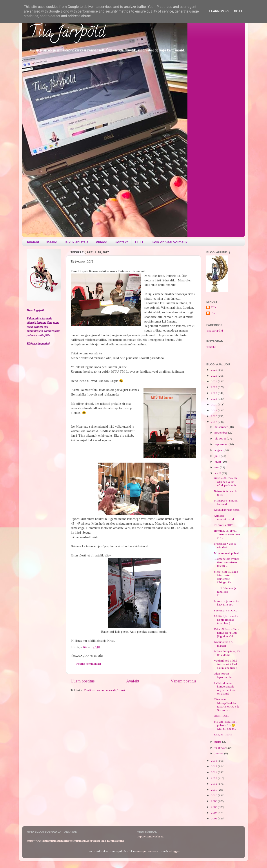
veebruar (220, 748)
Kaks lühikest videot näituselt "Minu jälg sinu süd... (227, 633)
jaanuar (219, 753)
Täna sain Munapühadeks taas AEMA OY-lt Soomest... (226, 705)
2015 (214, 766)
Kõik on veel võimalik (170, 242)
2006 (214, 818)
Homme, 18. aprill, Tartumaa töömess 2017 (227, 534)
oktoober (221, 439)
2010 (214, 795)
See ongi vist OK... (226, 610)
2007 (214, 813)
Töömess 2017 (223, 525)
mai (217, 467)
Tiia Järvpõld (67, 33)
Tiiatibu (211, 347)
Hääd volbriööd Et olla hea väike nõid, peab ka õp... (227, 482)
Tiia (213, 307)
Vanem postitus (184, 681)
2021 (214, 399)
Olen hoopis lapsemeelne (223, 675)
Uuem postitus (83, 681)
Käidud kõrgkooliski (227, 510)
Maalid (52, 242)
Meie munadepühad (226, 553)
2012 (214, 784)
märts (218, 742)
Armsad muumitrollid (224, 517)
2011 (214, 790)
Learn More (219, 11)
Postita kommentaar (89, 664)
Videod (102, 242)
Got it (239, 11)
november (221, 433)
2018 (214, 416)
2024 (214, 381)
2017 (214, 422)
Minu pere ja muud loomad (226, 502)
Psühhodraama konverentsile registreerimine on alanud (225, 688)
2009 (214, 801)
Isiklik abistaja (77, 242)
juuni (218, 462)
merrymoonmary (147, 851)
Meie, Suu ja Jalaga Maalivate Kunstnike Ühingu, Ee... (226, 577)
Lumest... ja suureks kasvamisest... (226, 603)
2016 (214, 761)
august (219, 450)
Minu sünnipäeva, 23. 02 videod (227, 653)
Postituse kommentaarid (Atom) (104, 690)
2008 (214, 807)
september (222, 444)
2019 (214, 410)
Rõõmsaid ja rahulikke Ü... (226, 592)
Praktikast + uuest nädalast (225, 545)
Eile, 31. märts (223, 734)
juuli (218, 456)
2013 (214, 778)
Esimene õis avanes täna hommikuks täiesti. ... (227, 562)
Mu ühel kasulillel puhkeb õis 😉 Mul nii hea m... (225, 725)
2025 (214, 376)
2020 (214, 404)
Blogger (174, 851)
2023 (214, 387)
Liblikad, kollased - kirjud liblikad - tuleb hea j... (226, 620)
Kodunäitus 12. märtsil (223, 644)
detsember (222, 427)
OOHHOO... (221, 716)
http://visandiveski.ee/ (151, 836)
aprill (218, 473)
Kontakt (121, 242)
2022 (214, 393)
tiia (213, 313)
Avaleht (33, 242)
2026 (214, 370)
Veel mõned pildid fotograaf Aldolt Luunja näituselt (226, 664)
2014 (214, 772)
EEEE (140, 242)
